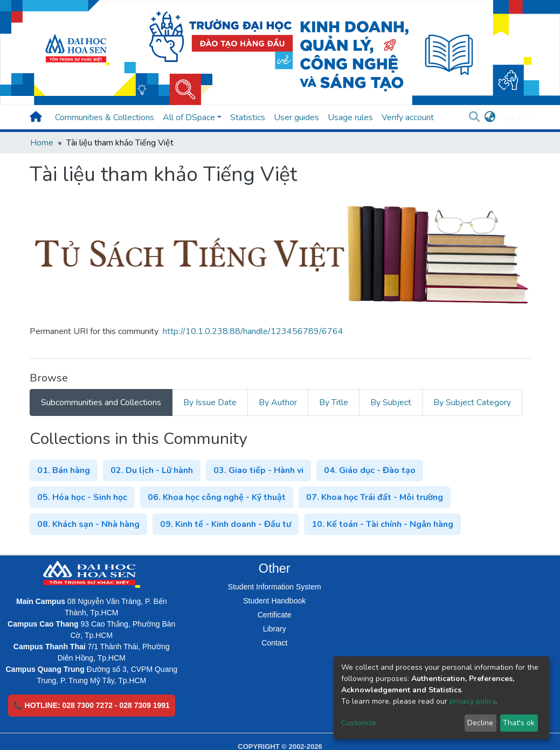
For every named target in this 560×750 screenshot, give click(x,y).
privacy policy (472, 701)
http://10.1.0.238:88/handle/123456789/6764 (253, 331)
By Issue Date (210, 402)
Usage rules (350, 117)
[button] (490, 117)
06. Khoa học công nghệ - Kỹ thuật (217, 497)
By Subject (391, 402)
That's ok (519, 723)
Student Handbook (274, 601)
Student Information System (275, 587)
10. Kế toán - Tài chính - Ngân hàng (382, 524)
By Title (334, 402)
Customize (359, 723)
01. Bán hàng (64, 470)
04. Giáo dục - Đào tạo (370, 470)
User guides (296, 117)
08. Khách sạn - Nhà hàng (88, 524)
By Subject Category (472, 402)
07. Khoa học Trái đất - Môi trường (375, 497)
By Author (278, 402)
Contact (274, 643)
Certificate (275, 615)
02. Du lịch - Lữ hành (152, 470)
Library (275, 629)
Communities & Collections (105, 117)
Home (42, 143)
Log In (511, 117)
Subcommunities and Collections (101, 402)
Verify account (408, 117)
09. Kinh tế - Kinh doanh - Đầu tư (226, 524)
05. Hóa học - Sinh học (82, 497)
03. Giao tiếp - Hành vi (258, 470)
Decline (480, 723)
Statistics (248, 117)
